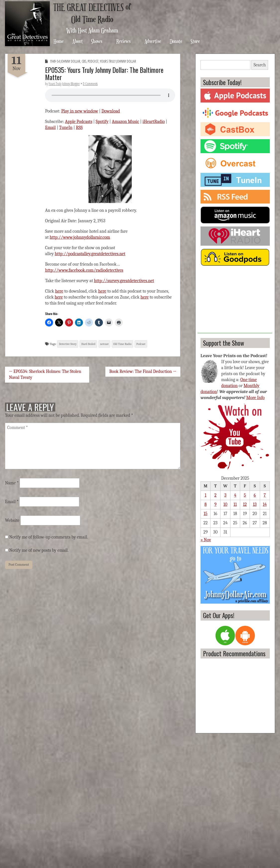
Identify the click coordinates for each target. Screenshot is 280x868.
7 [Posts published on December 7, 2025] (265, 495)
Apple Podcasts (79, 122)
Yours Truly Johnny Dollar (118, 61)
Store (195, 41)
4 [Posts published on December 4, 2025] (235, 495)
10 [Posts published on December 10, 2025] (225, 504)
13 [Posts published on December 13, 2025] (255, 504)
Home (59, 41)
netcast (104, 344)
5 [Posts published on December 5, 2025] (245, 495)
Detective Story (68, 344)
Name (12, 483)
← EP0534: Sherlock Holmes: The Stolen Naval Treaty (45, 375)
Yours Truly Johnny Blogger (64, 84)
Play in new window (80, 111)
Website (12, 520)
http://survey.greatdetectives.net (124, 281)
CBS (84, 61)
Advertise (153, 41)
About (77, 41)
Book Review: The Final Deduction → (143, 372)
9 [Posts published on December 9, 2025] (215, 504)
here (59, 291)
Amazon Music (126, 122)
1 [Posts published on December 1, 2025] (206, 495)
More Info (256, 398)
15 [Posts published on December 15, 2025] (206, 514)
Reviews (123, 41)
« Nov (206, 540)
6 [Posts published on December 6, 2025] (255, 495)
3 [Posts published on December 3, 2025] (225, 495)
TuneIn (66, 128)
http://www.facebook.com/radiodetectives (84, 270)
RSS (79, 128)
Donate (176, 41)
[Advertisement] (235, 302)
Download (111, 111)
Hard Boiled (88, 344)
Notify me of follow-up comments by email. (49, 537)
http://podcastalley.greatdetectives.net (90, 254)
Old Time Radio (122, 344)
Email (50, 128)
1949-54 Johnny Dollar (65, 61)
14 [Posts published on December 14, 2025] (265, 504)
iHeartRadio (154, 122)
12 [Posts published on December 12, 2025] (245, 504)
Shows (97, 41)
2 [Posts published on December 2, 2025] (216, 495)
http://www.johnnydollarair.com (80, 237)
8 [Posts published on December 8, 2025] (206, 504)
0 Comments (90, 84)
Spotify (102, 122)
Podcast (93, 61)
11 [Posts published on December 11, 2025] (235, 504)
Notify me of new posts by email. (39, 550)
